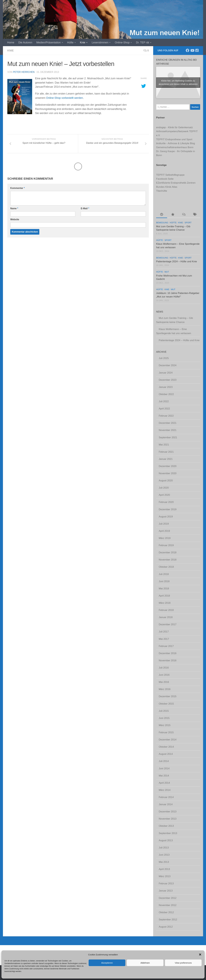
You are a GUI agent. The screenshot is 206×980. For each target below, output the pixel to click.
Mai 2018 (164, 589)
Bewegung (162, 223)
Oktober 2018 (166, 567)
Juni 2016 (164, 675)
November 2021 (168, 430)
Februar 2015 (166, 732)
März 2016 (165, 689)
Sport (188, 223)
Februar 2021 (166, 452)
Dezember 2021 (168, 423)
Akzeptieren (107, 963)
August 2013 (166, 840)
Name (14, 208)
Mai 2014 (164, 776)
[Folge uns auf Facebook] (188, 50)
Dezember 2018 (168, 552)
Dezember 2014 (168, 740)
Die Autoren (25, 42)
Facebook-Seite (165, 179)
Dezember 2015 (168, 696)
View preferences (183, 963)
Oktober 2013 (166, 826)
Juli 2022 (164, 401)
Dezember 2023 (168, 380)
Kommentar (17, 188)
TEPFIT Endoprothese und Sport (174, 139)
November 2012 (168, 905)
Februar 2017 (166, 646)
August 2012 (166, 927)
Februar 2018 (166, 610)
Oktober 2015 (166, 704)
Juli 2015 (164, 711)
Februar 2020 (166, 502)
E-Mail (85, 208)
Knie (83, 42)
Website (15, 219)
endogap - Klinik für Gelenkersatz (174, 127)
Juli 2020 (164, 488)
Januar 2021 (166, 459)
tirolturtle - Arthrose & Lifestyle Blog (176, 143)
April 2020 (164, 495)
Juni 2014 (164, 768)
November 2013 (168, 819)
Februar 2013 (166, 884)
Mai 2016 (164, 682)
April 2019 (164, 531)
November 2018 (168, 560)
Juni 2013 (164, 855)
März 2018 (165, 603)
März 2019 (165, 538)
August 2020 (166, 481)
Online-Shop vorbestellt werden (64, 98)
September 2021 (168, 437)
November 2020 (168, 473)
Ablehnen (145, 963)
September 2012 (168, 920)
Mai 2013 (164, 862)
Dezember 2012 (168, 898)
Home (11, 42)
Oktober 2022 (166, 394)
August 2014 (166, 754)
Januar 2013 (166, 891)
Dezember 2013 (168, 812)
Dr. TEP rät (143, 42)
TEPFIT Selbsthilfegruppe (170, 175)
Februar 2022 (166, 416)
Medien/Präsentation (49, 42)
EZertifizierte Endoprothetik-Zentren (176, 183)
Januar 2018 (166, 617)
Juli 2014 (164, 761)
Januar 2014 (166, 804)
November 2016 (168, 660)
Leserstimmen (100, 42)
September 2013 (168, 833)
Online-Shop (122, 42)
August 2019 (166, 517)
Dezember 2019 (168, 509)
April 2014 (164, 783)
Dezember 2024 (168, 365)
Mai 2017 (164, 639)
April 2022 (164, 409)
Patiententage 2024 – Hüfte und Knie (177, 261)
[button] (200, 955)
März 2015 (165, 725)
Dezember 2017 (168, 624)
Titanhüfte (162, 191)
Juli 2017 (164, 632)
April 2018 (164, 596)
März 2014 (165, 790)
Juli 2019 (164, 524)
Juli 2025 (164, 358)
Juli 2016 (164, 668)
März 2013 (165, 876)
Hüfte (70, 42)
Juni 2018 (164, 581)
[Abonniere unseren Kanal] (192, 50)
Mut (167, 272)
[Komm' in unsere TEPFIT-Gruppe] (197, 50)
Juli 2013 (164, 848)
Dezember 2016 (168, 653)
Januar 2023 (166, 387)
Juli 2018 (164, 574)
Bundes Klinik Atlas (167, 187)
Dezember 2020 (168, 466)
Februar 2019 (166, 545)
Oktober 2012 (166, 912)
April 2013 (164, 869)
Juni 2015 (164, 718)
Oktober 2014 (166, 747)
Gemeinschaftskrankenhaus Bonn (175, 147)
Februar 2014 (166, 797)
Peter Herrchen (24, 72)
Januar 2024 (166, 373)
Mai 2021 (164, 445)
